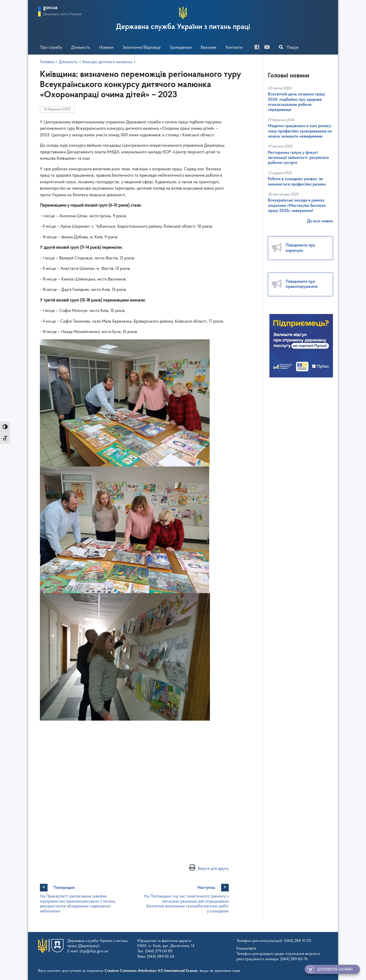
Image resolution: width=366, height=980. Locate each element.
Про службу (51, 48)
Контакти (234, 48)
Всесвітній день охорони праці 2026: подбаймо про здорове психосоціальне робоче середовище (296, 102)
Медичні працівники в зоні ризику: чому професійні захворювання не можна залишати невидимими (300, 131)
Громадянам (181, 48)
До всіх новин (320, 221)
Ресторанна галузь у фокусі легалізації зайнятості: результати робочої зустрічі (298, 158)
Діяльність (81, 48)
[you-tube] (269, 48)
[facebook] (259, 48)
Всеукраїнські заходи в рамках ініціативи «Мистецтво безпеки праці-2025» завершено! (297, 206)
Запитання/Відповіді (142, 48)
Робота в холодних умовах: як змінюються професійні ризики (297, 182)
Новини (106, 48)
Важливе (209, 48)
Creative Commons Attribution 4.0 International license (151, 971)
